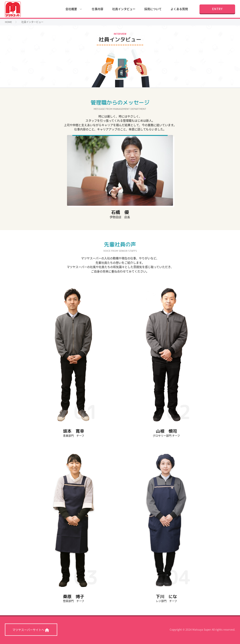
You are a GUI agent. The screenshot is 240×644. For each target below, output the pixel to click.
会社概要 (74, 9)
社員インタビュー (124, 9)
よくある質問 (179, 9)
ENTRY (217, 9)
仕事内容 (98, 9)
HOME (8, 22)
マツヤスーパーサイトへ (31, 630)
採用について (153, 9)
